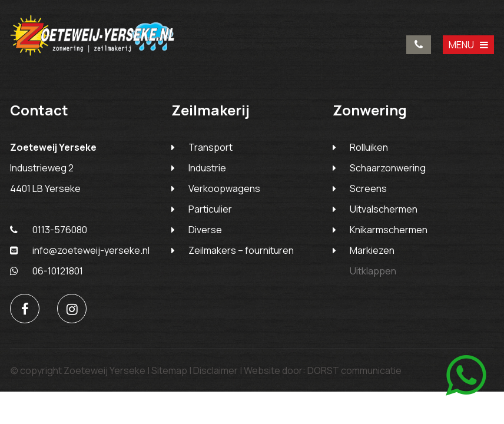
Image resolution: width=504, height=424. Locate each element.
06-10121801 (47, 271)
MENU (468, 45)
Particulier (210, 209)
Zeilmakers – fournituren (241, 250)
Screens (368, 188)
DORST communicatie (354, 370)
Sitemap (169, 370)
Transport (210, 147)
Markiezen (372, 250)
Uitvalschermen (384, 209)
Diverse (205, 230)
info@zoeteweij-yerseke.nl (80, 250)
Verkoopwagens (224, 188)
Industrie (207, 168)
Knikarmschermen (389, 230)
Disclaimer (215, 370)
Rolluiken (369, 147)
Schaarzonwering (388, 168)
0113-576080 (419, 45)
